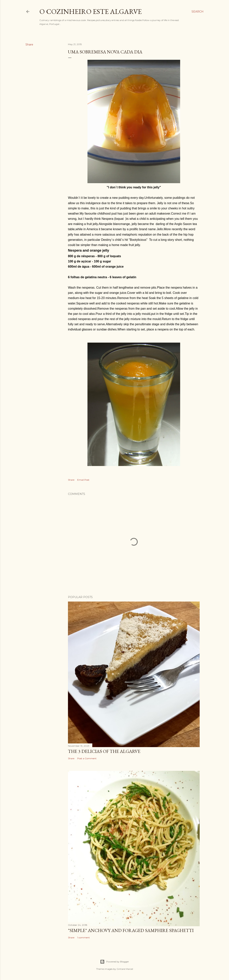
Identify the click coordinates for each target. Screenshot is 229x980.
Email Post (83, 480)
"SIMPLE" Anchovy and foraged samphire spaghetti (131, 930)
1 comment (84, 937)
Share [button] (29, 45)
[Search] (198, 12)
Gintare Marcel (125, 969)
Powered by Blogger (114, 962)
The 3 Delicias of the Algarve (104, 751)
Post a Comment (87, 758)
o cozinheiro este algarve (91, 11)
